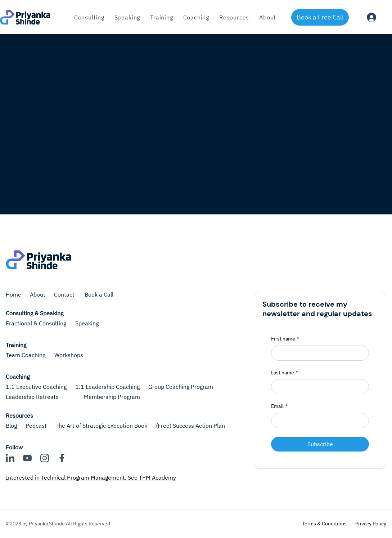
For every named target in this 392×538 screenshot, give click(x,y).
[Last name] (318, 387)
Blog (11, 426)
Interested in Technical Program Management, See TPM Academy (91, 477)
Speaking (87, 323)
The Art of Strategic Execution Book (101, 426)
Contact (65, 294)
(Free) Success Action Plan (190, 426)
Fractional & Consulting (36, 323)
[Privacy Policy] (371, 524)
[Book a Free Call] (320, 17)
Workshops (69, 355)
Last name (284, 373)
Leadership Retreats (32, 397)
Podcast (36, 426)
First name (285, 339)
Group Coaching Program (181, 387)
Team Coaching (26, 355)
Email (279, 406)
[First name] (318, 353)
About (38, 294)
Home (13, 294)
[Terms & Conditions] (324, 524)
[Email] (318, 421)
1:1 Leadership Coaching (107, 387)
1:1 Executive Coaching (36, 387)
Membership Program (112, 397)
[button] (161, 17)
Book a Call (99, 294)
